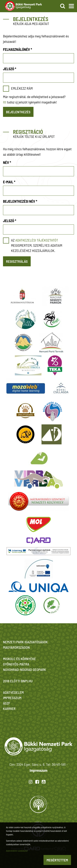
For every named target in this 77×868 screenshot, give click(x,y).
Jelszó (10, 69)
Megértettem (57, 860)
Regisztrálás (17, 261)
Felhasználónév (18, 49)
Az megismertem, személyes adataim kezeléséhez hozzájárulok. (37, 245)
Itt (5, 102)
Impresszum (38, 770)
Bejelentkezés (18, 112)
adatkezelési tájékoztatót (37, 240)
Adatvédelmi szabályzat (17, 851)
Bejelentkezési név (20, 201)
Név (7, 162)
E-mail (9, 182)
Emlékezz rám (22, 88)
